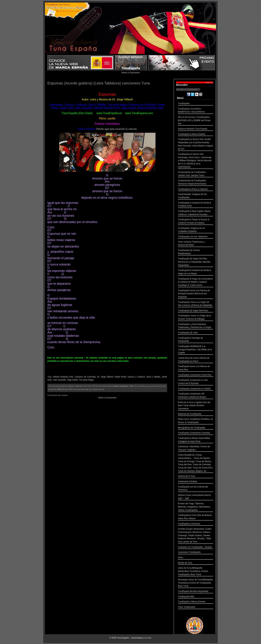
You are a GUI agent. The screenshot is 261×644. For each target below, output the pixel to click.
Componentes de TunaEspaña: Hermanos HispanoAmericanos (195, 182)
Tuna (131, 386)
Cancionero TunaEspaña (195, 553)
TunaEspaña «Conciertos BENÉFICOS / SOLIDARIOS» (195, 111)
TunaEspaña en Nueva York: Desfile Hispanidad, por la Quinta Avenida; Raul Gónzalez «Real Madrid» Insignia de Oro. (195, 144)
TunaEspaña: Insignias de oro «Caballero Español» (195, 230)
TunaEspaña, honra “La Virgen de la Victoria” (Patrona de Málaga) (195, 318)
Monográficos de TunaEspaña (195, 428)
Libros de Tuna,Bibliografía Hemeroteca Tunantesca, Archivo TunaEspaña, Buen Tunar (195, 572)
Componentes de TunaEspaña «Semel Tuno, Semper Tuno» (195, 174)
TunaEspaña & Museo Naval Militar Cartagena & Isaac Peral (195, 440)
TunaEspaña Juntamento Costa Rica (195, 375)
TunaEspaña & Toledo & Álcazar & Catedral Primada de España (195, 222)
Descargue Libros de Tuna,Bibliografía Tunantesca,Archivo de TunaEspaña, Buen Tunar (195, 583)
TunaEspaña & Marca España (195, 135)
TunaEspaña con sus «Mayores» (195, 237)
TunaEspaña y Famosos (195, 524)
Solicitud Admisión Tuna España (195, 129)
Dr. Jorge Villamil (105, 377)
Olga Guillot (72, 380)
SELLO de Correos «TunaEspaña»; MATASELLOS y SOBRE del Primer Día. (195, 121)
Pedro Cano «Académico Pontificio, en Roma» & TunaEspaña (195, 421)
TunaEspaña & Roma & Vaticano (195, 190)
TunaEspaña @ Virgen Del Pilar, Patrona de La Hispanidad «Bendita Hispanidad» (195, 262)
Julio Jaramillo (60, 380)
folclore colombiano (121, 386)
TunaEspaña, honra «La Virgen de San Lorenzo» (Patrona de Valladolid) (195, 304)
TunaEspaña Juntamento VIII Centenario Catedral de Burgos (195, 396)
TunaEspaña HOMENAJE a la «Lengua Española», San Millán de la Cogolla (195, 350)
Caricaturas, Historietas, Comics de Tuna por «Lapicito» (195, 448)
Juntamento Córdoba (195, 482)
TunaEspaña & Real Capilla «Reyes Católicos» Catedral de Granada (195, 213)
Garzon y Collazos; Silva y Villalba (144, 377)
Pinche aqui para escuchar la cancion (116, 129)
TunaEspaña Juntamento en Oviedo (195, 389)
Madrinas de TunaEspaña (195, 414)
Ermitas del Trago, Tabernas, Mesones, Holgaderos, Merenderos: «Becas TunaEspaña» (195, 507)
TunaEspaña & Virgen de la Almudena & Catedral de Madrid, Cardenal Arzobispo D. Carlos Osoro (195, 282)
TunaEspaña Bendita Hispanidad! (195, 592)
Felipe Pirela (120, 377)
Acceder (148, 638)
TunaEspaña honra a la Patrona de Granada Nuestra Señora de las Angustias (195, 294)
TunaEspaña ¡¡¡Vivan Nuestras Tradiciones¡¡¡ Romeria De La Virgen (195, 326)
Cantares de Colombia (85, 377)
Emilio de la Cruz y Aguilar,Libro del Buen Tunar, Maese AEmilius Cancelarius (195, 406)
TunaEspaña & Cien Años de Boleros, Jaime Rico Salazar (195, 517)
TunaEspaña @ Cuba (195, 333)
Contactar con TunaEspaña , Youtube (195, 547)
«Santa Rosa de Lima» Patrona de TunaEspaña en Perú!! (195, 360)
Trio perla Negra (86, 380)
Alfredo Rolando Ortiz (63, 377)
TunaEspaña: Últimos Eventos (195, 602)
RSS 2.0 (61, 389)
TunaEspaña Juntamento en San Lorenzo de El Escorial (195, 382)
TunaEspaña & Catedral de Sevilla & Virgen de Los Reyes (195, 272)
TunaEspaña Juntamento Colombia (195, 433)
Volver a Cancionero (130, 73)
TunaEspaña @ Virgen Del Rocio (195, 311)
